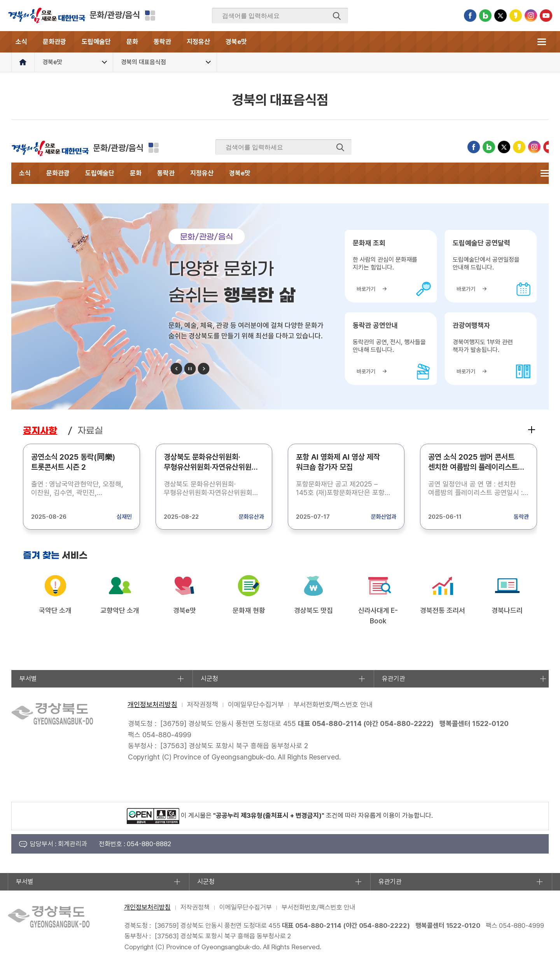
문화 (132, 42)
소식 (21, 42)
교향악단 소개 (120, 610)
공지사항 (40, 431)
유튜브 (546, 16)
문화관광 (54, 42)
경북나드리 (507, 610)
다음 (204, 369)
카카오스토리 (516, 16)
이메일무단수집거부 (256, 704)
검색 (337, 16)
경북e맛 (236, 42)
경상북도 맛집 (313, 610)
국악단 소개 (55, 610)
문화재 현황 (249, 610)
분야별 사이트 (150, 16)
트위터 (500, 16)
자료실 (90, 431)
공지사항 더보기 (532, 430)
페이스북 (470, 16)
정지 (190, 369)
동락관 (162, 42)
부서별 (28, 679)
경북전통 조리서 (443, 610)
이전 (177, 369)
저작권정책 (203, 704)
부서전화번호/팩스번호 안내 (333, 704)
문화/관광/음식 (115, 15)
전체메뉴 (542, 42)
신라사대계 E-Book (378, 616)
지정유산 (198, 42)
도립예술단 (96, 42)
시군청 (209, 679)
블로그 (485, 16)
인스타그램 (531, 16)
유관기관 (394, 679)
